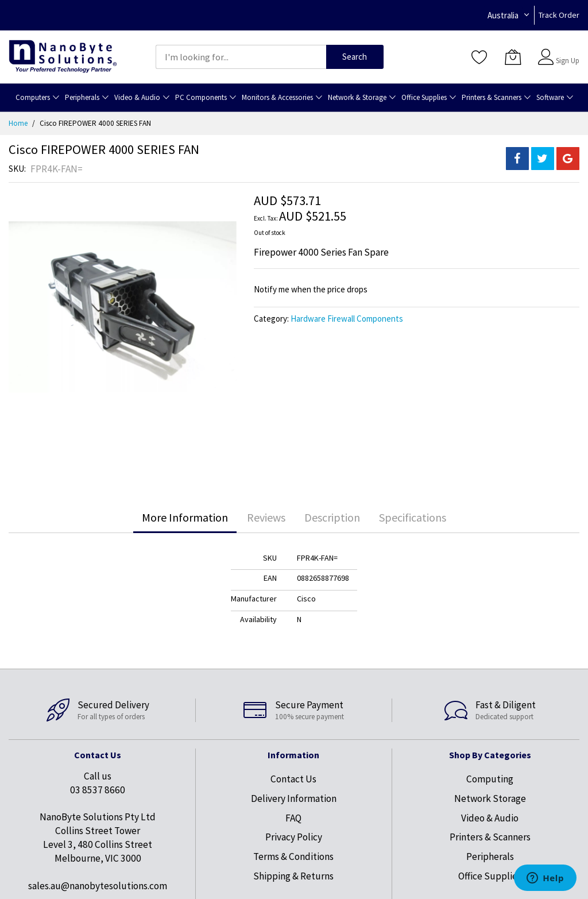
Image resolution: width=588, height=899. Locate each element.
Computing (490, 779)
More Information (185, 517)
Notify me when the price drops (311, 289)
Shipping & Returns (293, 876)
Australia (503, 15)
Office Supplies (490, 876)
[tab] (185, 518)
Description (332, 517)
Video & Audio (490, 818)
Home (18, 123)
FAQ (293, 818)
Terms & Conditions (293, 856)
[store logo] (63, 57)
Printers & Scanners (490, 837)
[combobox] (241, 57)
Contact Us (293, 779)
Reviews (266, 517)
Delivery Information (294, 798)
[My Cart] (513, 57)
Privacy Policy (294, 837)
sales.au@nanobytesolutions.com (98, 886)
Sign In (566, 51)
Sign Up (568, 61)
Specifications (413, 517)
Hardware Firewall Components (347, 319)
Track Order (559, 15)
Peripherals (490, 856)
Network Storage (490, 798)
